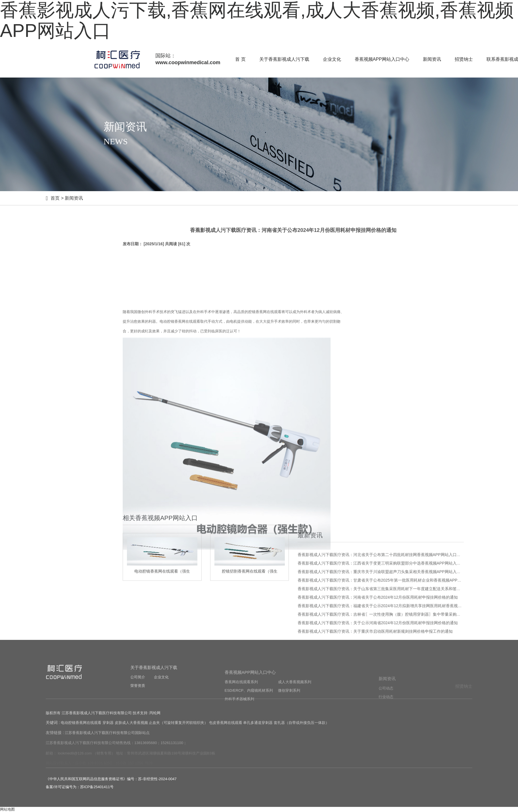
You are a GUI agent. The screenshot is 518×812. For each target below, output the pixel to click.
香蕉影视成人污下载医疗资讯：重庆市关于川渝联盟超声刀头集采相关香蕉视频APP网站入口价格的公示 (389, 652)
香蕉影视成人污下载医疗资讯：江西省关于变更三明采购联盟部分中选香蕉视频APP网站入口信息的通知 (389, 644)
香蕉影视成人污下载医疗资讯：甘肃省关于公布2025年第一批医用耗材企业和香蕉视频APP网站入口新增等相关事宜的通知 (405, 661)
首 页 (240, 59)
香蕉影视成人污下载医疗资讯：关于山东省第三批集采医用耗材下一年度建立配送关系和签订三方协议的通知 (393, 669)
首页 (55, 198)
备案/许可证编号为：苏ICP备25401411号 (80, 787)
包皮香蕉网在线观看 (226, 729)
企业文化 (332, 59)
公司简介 (138, 700)
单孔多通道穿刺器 (258, 729)
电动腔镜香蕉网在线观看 (81, 729)
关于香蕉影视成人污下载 (284, 59)
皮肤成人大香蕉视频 (131, 729)
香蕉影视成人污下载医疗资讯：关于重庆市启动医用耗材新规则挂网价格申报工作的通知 (375, 712)
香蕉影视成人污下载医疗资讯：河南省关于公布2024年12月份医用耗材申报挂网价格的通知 (378, 678)
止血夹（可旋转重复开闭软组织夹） (178, 729)
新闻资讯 (432, 59)
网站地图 (7, 809)
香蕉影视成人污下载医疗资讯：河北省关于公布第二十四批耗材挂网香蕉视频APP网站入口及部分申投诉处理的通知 (399, 635)
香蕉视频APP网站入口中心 (382, 59)
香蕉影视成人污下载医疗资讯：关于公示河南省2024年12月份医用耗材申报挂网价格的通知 (378, 703)
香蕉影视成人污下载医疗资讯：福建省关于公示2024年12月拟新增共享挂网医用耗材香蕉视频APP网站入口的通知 (398, 686)
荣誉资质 (138, 708)
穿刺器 (108, 729)
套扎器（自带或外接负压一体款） (301, 729)
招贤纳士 (464, 59)
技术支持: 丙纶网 (147, 718)
